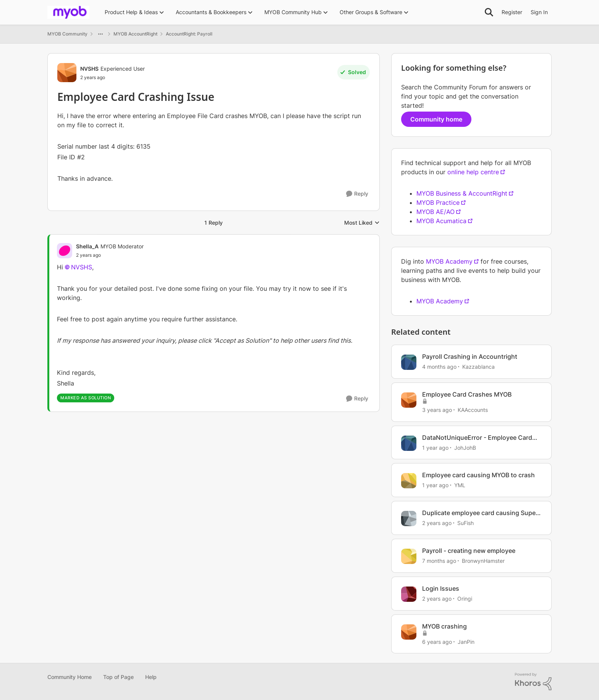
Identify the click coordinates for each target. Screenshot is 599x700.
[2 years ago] (437, 523)
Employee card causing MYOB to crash (478, 475)
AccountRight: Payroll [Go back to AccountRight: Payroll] (189, 34)
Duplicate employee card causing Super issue (480, 513)
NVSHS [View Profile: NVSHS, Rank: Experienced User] (89, 69)
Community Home (70, 677)
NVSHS (82, 267)
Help (151, 677)
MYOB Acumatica (441, 221)
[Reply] (357, 194)
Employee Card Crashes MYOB (467, 394)
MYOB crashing (444, 626)
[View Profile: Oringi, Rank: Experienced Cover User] (409, 594)
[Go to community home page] (68, 12)
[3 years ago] (437, 410)
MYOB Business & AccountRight (462, 193)
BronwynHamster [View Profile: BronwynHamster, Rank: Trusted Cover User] (483, 561)
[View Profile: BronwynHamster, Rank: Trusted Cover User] (409, 556)
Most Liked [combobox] (362, 223)
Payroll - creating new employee (469, 551)
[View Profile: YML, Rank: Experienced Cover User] (409, 481)
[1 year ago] (435, 447)
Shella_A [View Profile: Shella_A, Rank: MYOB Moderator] (87, 246)
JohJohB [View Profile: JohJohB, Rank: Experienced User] (465, 447)
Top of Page (118, 677)
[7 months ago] (439, 561)
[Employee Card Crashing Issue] (110, 255)
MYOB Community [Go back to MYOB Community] (67, 34)
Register (512, 12)
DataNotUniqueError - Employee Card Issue (477, 438)
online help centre (473, 172)
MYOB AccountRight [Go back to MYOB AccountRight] (135, 34)
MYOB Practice (438, 203)
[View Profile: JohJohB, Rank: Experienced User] (409, 443)
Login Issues (441, 588)
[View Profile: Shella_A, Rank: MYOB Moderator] (65, 251)
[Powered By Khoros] (533, 682)
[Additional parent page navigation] (100, 34)
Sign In (539, 12)
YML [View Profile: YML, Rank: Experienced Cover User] (460, 485)
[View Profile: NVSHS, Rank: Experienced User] (67, 73)
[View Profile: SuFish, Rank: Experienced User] (409, 519)
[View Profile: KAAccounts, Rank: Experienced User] (409, 400)
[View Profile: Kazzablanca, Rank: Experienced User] (409, 362)
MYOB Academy (449, 261)
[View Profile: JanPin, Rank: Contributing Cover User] (409, 632)
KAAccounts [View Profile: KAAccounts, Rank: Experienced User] (473, 410)
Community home (436, 119)
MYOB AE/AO (435, 212)
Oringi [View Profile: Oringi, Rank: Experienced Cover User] (465, 599)
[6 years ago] (437, 641)
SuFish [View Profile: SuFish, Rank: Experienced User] (465, 523)
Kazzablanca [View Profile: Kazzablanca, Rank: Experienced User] (478, 367)
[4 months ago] (439, 367)
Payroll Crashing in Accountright (470, 356)
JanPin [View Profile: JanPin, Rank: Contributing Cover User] (466, 641)
